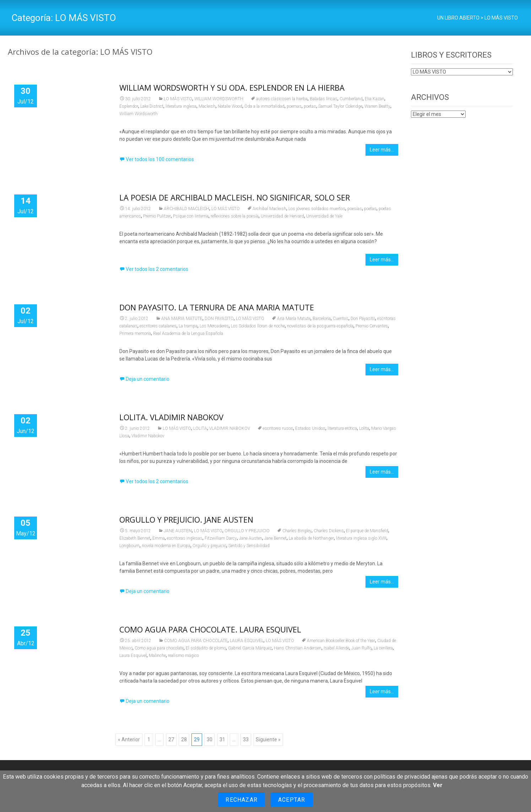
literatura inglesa (181, 106)
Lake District (152, 106)
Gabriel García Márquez (250, 648)
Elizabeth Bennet (135, 538)
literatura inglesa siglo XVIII (361, 538)
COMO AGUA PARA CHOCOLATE (196, 641)
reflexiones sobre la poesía (235, 216)
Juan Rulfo (361, 648)
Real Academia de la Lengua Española (188, 333)
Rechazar (242, 800)
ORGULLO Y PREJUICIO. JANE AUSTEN (186, 519)
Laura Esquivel (133, 656)
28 (184, 739)
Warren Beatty (377, 106)
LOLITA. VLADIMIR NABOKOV (171, 417)
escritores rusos (278, 428)
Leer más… (382, 150)
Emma (159, 538)
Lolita (364, 428)
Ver (438, 785)
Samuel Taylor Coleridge (340, 106)
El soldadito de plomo (206, 648)
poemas (294, 106)
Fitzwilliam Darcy (221, 538)
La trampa (188, 326)
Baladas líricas (324, 99)
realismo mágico (183, 656)
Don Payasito (363, 319)
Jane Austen (251, 538)
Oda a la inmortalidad (264, 106)
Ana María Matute (294, 319)
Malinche (157, 656)
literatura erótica (342, 428)
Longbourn (129, 546)
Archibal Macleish (269, 209)
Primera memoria (135, 333)
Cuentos (341, 319)
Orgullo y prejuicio (209, 546)
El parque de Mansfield (367, 531)
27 (171, 739)
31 (222, 739)
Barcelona (322, 319)
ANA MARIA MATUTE (182, 319)
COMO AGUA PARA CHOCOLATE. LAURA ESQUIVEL (210, 629)
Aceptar (292, 800)
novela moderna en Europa (166, 546)
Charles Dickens (329, 531)
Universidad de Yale (324, 216)
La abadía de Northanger (311, 538)
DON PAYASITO (219, 319)
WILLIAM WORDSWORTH (219, 99)
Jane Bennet (275, 538)
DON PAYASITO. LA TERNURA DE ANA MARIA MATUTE (217, 307)
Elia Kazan (375, 99)
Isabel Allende (336, 648)
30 (210, 739)
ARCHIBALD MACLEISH (186, 209)
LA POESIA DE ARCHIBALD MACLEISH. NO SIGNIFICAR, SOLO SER (235, 197)
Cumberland (351, 99)
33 (246, 739)
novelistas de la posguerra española (320, 326)
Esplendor (129, 106)
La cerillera (383, 648)
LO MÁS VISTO (178, 99)
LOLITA (200, 428)
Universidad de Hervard (282, 216)
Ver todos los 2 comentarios (157, 269)
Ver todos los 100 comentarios (160, 159)
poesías (355, 209)
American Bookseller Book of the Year (341, 641)
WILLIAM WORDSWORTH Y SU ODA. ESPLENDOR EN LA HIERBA (232, 87)
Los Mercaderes (214, 326)
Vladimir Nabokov (148, 436)
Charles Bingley (297, 531)
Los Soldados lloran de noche (258, 326)
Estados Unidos (310, 428)
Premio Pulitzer (157, 216)
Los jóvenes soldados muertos (317, 209)
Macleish (207, 106)
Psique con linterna (191, 216)
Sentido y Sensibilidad (249, 546)
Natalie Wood (230, 106)
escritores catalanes (158, 326)
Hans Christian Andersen (298, 648)
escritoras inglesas (185, 538)
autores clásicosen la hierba (282, 99)
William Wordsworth (139, 114)
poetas (310, 106)
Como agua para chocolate (159, 648)
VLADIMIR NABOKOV (230, 428)
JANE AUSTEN (178, 531)
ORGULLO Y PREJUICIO (247, 531)
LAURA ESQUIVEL (247, 641)
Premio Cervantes (372, 326)
